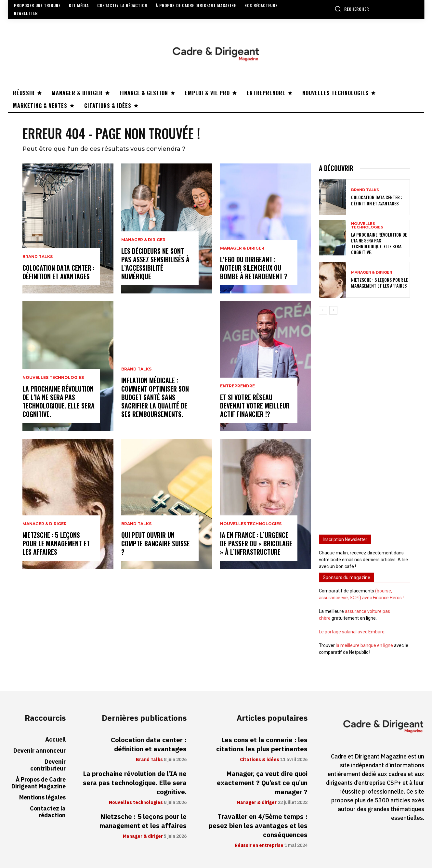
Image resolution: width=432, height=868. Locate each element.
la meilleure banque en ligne (364, 645)
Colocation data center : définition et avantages (59, 272)
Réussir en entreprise (259, 846)
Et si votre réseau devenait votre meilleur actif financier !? (255, 406)
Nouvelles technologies (53, 378)
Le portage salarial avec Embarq (352, 632)
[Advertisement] (364, 421)
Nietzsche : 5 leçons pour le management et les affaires (56, 543)
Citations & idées (260, 760)
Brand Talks (38, 257)
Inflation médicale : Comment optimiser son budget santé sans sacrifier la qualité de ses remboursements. (155, 397)
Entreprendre (237, 386)
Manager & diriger (45, 524)
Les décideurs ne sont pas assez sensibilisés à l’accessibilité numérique (155, 264)
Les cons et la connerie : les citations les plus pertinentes (262, 745)
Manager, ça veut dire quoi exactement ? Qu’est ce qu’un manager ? (262, 783)
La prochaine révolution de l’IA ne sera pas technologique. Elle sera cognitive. (59, 401)
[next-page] (333, 310)
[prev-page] (323, 310)
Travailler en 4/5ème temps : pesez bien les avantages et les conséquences (258, 826)
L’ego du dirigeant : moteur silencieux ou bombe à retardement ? (254, 268)
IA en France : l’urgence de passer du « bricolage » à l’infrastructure (256, 543)
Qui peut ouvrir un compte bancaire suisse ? (156, 543)
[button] (352, 9)
